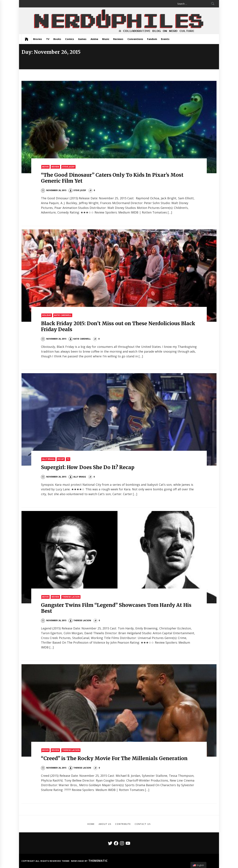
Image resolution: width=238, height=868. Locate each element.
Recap (61, 459)
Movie (45, 167)
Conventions (135, 39)
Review (55, 167)
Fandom (152, 39)
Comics (70, 39)
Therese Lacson (71, 597)
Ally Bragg (48, 459)
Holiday (47, 315)
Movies (38, 39)
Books (57, 39)
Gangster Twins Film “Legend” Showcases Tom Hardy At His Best (116, 608)
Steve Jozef (68, 167)
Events (165, 39)
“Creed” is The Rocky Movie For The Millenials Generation (114, 758)
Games (82, 39)
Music (106, 39)
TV (48, 39)
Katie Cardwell (63, 315)
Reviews (118, 39)
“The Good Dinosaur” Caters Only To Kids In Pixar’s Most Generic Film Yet (112, 178)
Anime (94, 39)
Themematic (98, 861)
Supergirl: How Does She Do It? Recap (88, 467)
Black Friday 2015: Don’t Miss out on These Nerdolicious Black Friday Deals (118, 326)
